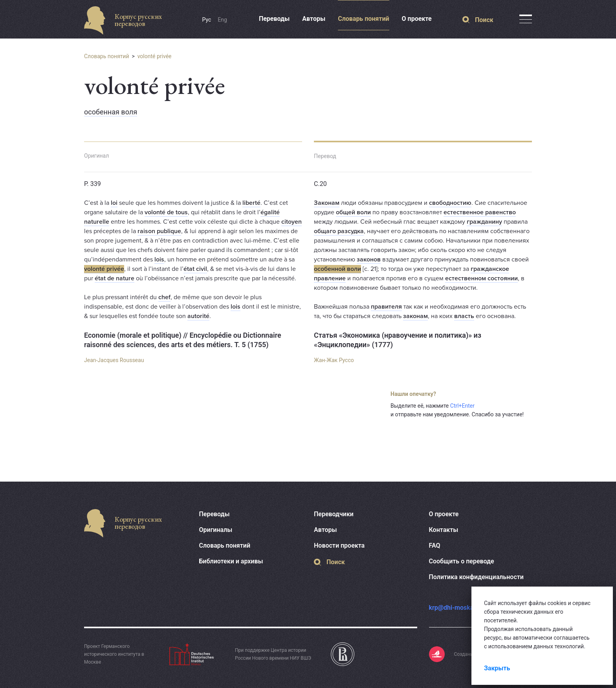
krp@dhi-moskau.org (459, 608)
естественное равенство (480, 212)
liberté (251, 203)
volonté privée (155, 56)
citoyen (291, 222)
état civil (195, 269)
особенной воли (337, 269)
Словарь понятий (363, 19)
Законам (327, 203)
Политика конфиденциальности (476, 577)
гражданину (484, 222)
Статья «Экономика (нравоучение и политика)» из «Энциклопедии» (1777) (398, 340)
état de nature (115, 278)
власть (464, 316)
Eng (222, 20)
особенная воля (111, 112)
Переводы (274, 19)
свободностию (450, 203)
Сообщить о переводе (462, 561)
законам (415, 316)
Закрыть (497, 668)
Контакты (444, 530)
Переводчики (334, 514)
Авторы (314, 19)
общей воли (353, 212)
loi (114, 203)
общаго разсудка (339, 231)
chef (164, 297)
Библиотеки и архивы (231, 561)
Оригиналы (216, 530)
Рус (207, 20)
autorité (198, 316)
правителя (386, 307)
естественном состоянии (481, 278)
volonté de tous (166, 212)
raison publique (159, 231)
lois (159, 259)
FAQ (435, 545)
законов (369, 259)
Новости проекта (339, 545)
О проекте (417, 19)
